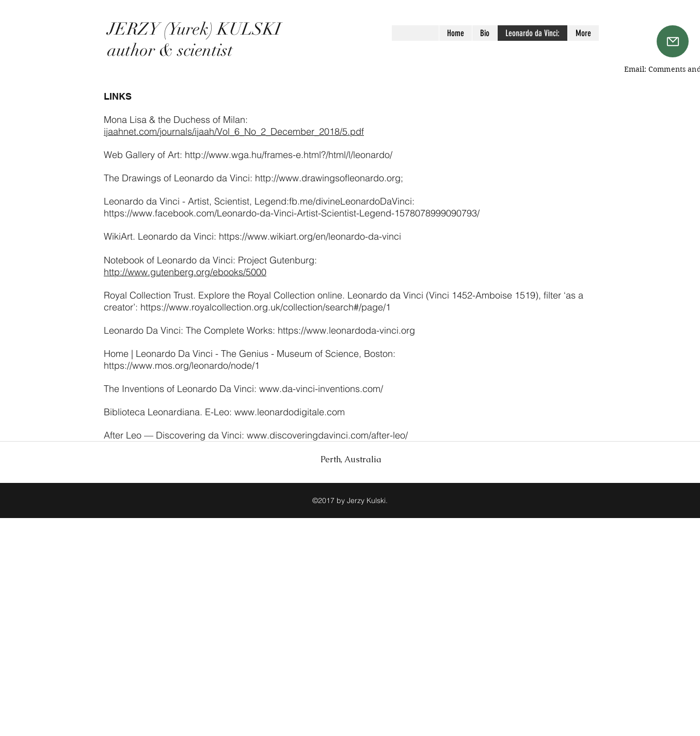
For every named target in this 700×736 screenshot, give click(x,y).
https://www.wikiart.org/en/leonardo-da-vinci (310, 236)
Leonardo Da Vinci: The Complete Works (188, 330)
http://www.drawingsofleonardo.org (328, 178)
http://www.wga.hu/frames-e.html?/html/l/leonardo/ (289, 155)
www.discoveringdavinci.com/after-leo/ (327, 435)
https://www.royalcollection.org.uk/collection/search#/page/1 (266, 307)
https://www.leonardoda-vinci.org (346, 330)
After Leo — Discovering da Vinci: (175, 435)
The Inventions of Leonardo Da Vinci (179, 389)
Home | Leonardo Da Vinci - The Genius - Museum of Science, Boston (248, 354)
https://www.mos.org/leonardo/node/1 (182, 365)
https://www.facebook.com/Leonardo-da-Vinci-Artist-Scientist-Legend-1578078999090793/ (292, 213)
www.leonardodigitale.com (290, 412)
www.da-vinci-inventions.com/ (321, 389)
